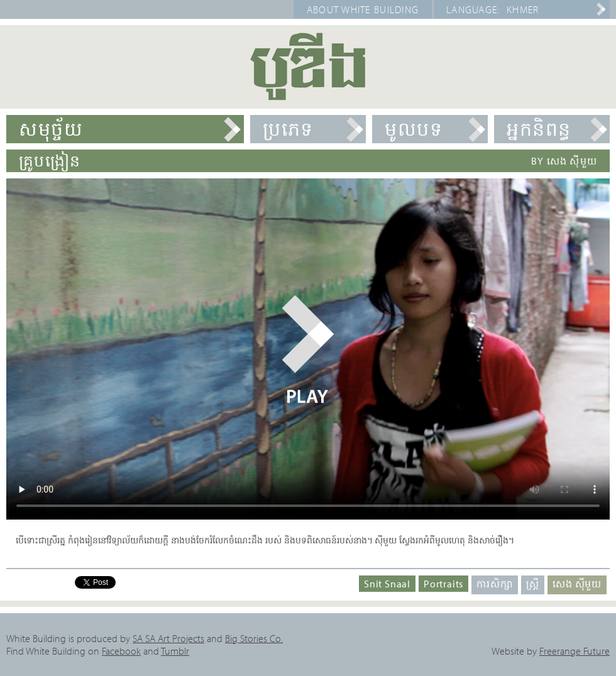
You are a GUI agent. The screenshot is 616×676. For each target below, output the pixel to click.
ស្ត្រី (533, 584)
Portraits (443, 584)
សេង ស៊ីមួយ (577, 584)
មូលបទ (414, 129)
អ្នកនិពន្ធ (539, 129)
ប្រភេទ (288, 129)
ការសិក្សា (495, 584)
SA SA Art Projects (168, 638)
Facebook (121, 651)
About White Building (363, 9)
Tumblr (175, 651)
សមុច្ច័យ (51, 129)
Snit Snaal (387, 584)
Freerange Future (575, 651)
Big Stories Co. (254, 638)
